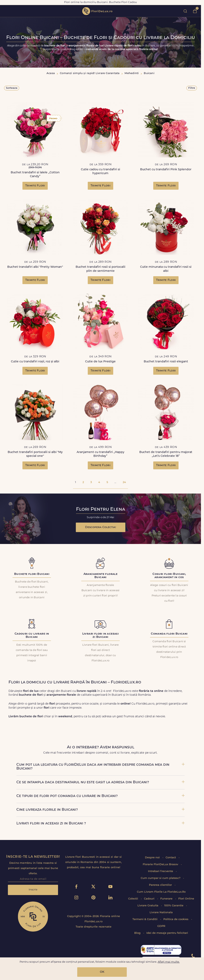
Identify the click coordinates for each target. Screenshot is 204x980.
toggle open (6, 11)
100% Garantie (174, 906)
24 (124, 482)
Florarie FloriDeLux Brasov (161, 864)
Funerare (167, 899)
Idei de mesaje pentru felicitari (167, 933)
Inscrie (33, 890)
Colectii (134, 899)
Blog (138, 933)
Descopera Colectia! (101, 527)
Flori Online (186, 899)
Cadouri (150, 899)
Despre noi (153, 858)
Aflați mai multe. (169, 962)
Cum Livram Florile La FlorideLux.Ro (161, 892)
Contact (171, 858)
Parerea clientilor (161, 885)
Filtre (192, 88)
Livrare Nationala (161, 913)
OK (102, 972)
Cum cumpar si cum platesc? (161, 878)
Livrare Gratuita (148, 906)
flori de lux (97, 11)
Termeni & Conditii (145, 919)
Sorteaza (12, 88)
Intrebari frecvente (161, 871)
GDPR (161, 926)
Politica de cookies (176, 919)
